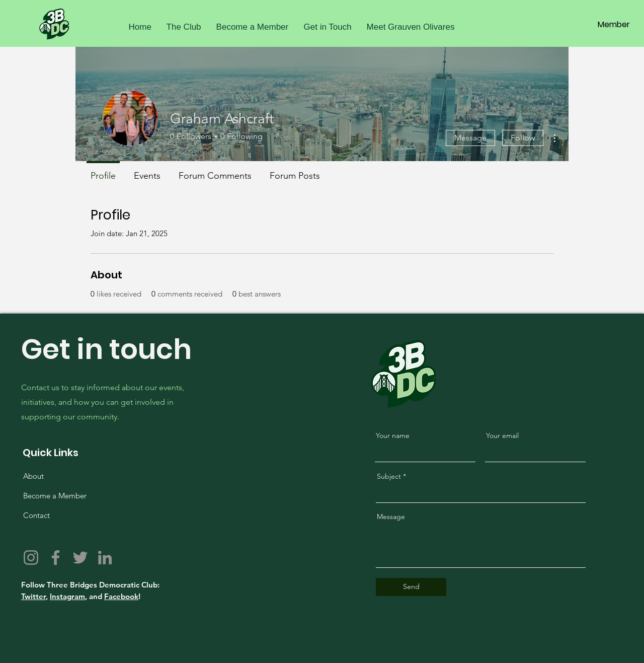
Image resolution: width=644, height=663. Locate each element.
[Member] (614, 25)
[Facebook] (56, 558)
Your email (502, 435)
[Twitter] (80, 558)
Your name (393, 435)
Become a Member (55, 496)
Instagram (67, 596)
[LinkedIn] (105, 558)
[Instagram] (31, 558)
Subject (389, 476)
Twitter (33, 596)
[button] (184, 27)
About (33, 476)
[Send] (411, 587)
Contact (36, 515)
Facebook (121, 596)
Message (470, 138)
